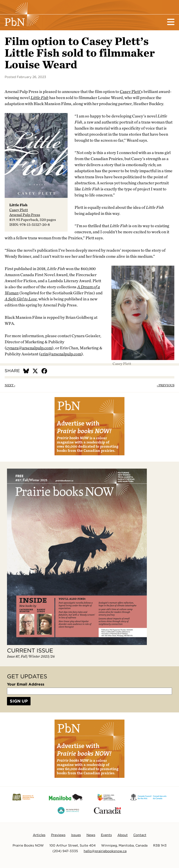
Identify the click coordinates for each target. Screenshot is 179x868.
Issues (76, 835)
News (91, 835)
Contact (140, 835)
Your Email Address (26, 684)
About (123, 835)
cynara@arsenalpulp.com (29, 348)
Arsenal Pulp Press (25, 215)
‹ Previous (166, 385)
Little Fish (40, 98)
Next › (10, 385)
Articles (39, 835)
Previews (58, 835)
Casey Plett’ (130, 91)
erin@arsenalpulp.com (61, 354)
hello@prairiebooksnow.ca (105, 851)
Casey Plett (19, 210)
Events (106, 835)
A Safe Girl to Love (21, 299)
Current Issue (30, 650)
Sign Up (19, 701)
